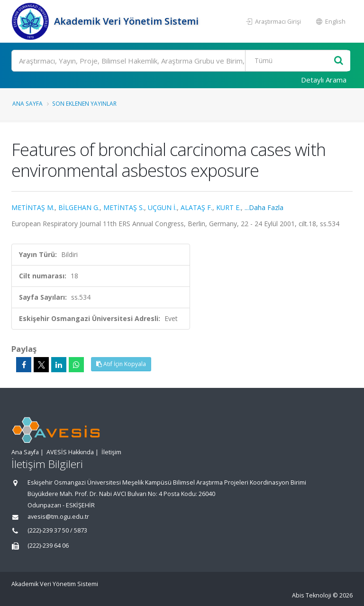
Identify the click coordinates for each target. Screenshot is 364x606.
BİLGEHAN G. (79, 207)
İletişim (111, 452)
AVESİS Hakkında (70, 452)
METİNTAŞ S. (124, 207)
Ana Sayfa (27, 103)
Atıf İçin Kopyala (121, 364)
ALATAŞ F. (196, 207)
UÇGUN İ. (162, 207)
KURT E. (228, 207)
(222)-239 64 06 (48, 546)
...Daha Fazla (264, 207)
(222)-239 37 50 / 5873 (57, 530)
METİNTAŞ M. (33, 207)
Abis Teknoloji (312, 595)
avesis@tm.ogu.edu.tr (58, 517)
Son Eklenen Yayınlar (84, 103)
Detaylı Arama (324, 80)
